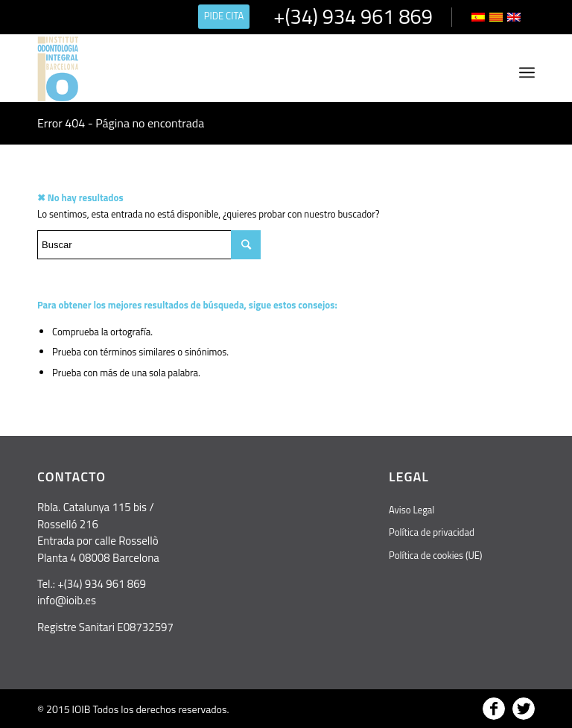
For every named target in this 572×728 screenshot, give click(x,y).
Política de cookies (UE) (435, 555)
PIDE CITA (224, 16)
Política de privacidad (432, 532)
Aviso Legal (411, 510)
